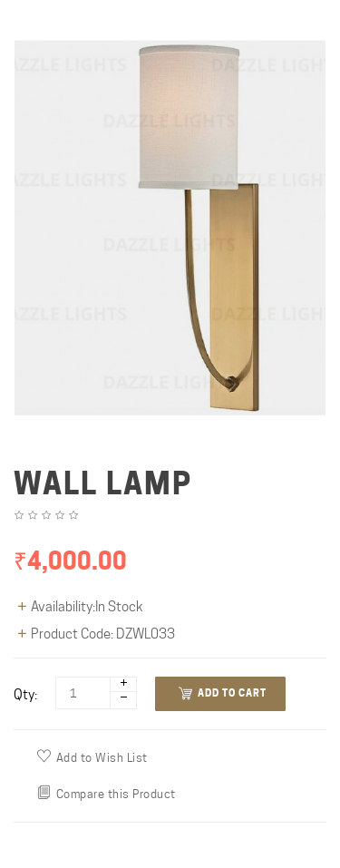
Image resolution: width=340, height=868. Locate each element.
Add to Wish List (92, 757)
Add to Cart (223, 693)
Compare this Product (107, 793)
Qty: (25, 695)
